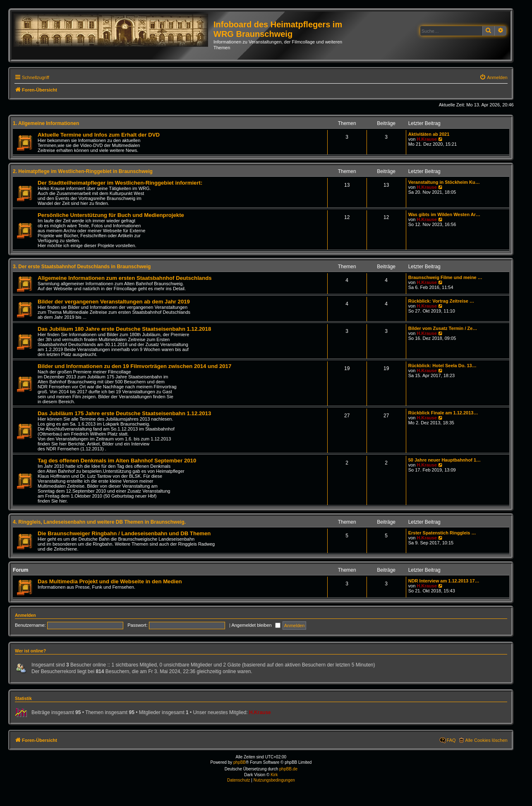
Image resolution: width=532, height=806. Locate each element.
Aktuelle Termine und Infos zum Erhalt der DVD (99, 135)
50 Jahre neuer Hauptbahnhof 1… (445, 460)
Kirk (274, 775)
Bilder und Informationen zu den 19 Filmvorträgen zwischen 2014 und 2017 (134, 366)
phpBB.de (288, 769)
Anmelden (25, 615)
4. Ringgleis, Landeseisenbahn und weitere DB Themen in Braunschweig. (99, 522)
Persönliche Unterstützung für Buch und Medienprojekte (111, 215)
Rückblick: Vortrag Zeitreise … (441, 301)
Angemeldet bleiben (256, 625)
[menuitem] (494, 77)
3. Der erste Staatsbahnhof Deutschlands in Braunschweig (82, 267)
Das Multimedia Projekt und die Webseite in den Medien (110, 581)
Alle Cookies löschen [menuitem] (486, 740)
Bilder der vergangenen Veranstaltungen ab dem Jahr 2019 (114, 302)
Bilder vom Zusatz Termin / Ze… (443, 328)
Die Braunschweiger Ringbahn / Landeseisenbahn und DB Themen (124, 533)
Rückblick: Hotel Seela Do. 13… (442, 366)
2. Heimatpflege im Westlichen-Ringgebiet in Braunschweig (83, 171)
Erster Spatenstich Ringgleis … (442, 533)
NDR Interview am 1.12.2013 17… (444, 581)
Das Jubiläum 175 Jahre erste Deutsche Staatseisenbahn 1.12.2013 (124, 413)
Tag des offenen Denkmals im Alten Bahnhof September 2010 (117, 461)
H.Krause (427, 139)
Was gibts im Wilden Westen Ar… (444, 214)
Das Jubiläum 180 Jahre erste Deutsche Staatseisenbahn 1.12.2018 (124, 329)
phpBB (240, 762)
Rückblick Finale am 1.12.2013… (443, 413)
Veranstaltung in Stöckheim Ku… (444, 182)
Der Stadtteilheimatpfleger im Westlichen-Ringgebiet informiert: (120, 183)
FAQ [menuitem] (451, 740)
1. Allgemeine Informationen (46, 123)
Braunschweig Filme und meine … (445, 277)
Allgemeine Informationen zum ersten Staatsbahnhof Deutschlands (125, 278)
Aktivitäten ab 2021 (429, 134)
